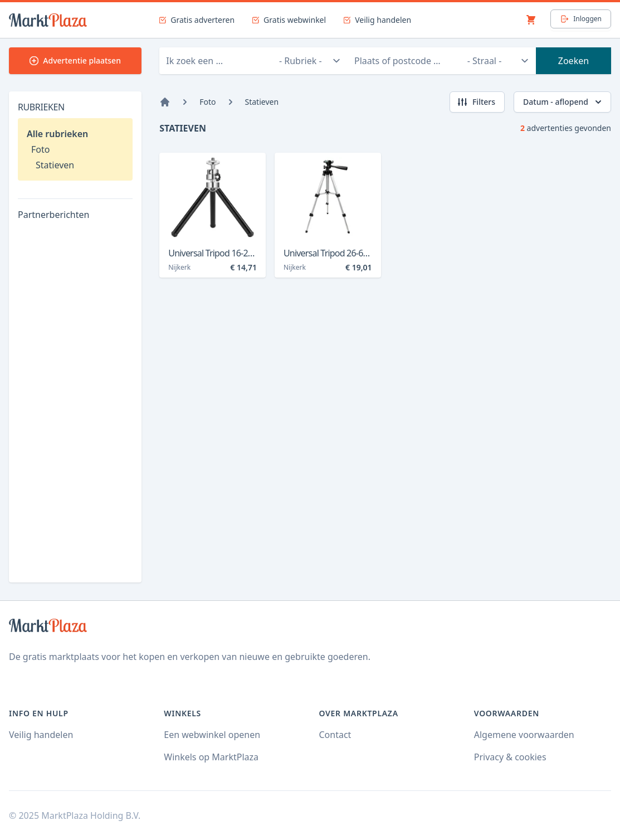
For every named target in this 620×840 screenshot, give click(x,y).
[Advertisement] (75, 406)
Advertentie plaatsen (75, 60)
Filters (476, 102)
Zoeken (573, 61)
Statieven (55, 165)
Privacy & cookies (510, 757)
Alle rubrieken (57, 134)
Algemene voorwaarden (524, 735)
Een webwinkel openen (212, 735)
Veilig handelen (41, 735)
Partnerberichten (53, 215)
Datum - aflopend (563, 102)
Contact (335, 735)
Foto (40, 149)
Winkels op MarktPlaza (211, 757)
